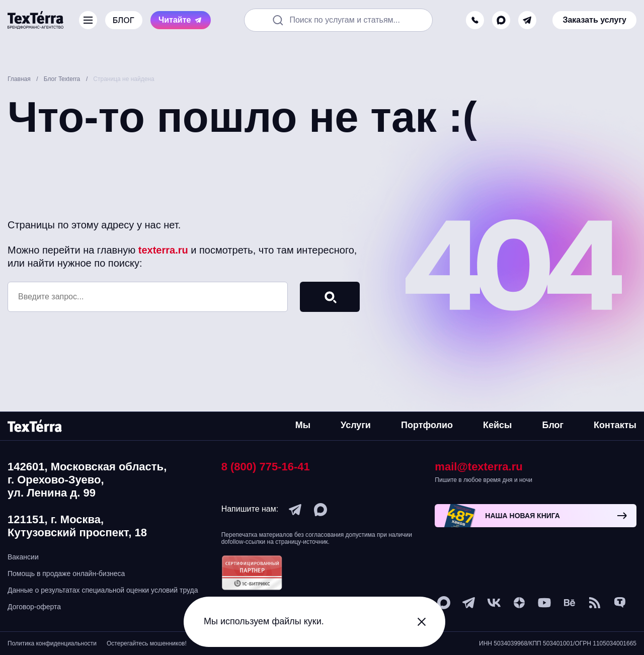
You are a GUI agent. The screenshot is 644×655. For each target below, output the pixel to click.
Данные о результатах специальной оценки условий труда (103, 590)
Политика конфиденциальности (52, 643)
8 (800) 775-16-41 (266, 467)
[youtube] (544, 603)
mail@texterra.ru (478, 467)
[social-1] (595, 603)
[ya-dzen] (519, 603)
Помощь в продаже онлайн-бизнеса (66, 574)
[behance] (570, 603)
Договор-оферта (34, 607)
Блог (553, 425)
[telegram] (527, 20)
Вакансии (23, 557)
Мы (303, 425)
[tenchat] (620, 603)
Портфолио (427, 425)
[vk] (494, 603)
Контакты (615, 425)
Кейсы (497, 425)
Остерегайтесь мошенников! (147, 643)
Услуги (356, 425)
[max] (501, 20)
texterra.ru (163, 250)
